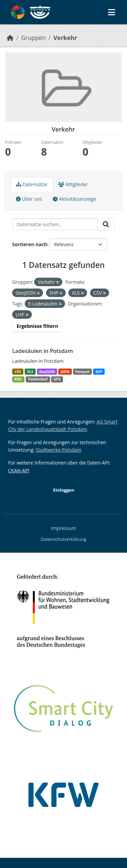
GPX (57, 379)
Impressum (64, 528)
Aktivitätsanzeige (74, 199)
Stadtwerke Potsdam (58, 450)
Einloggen (64, 490)
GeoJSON (47, 372)
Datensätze (32, 184)
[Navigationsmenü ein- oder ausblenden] (112, 12)
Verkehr (65, 38)
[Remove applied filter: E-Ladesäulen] (60, 304)
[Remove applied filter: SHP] (61, 293)
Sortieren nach (30, 244)
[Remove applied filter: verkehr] (58, 282)
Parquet (83, 372)
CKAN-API (19, 470)
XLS (30, 372)
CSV (18, 372)
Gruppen (33, 38)
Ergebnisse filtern (37, 326)
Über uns (29, 199)
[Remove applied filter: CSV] (104, 293)
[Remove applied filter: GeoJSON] (38, 293)
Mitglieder (73, 184)
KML (18, 379)
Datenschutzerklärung (64, 539)
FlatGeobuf (38, 379)
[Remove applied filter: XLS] (82, 293)
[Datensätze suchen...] (55, 224)
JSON (65, 372)
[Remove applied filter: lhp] (27, 315)
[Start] (10, 38)
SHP (99, 372)
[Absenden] (106, 224)
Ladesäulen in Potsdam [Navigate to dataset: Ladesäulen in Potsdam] (43, 351)
